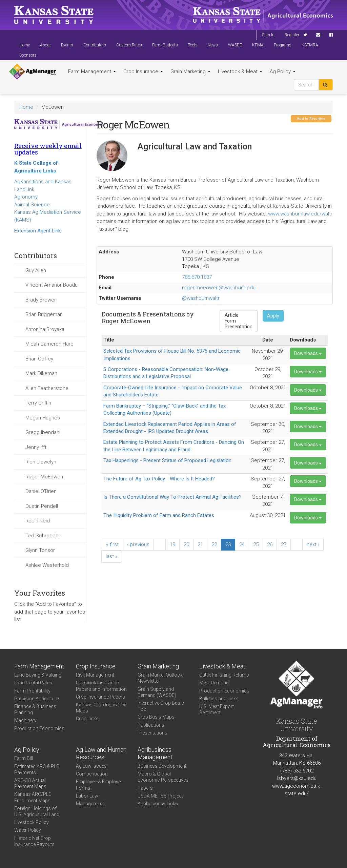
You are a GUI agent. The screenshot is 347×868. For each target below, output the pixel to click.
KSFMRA (310, 45)
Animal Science (32, 205)
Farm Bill (24, 758)
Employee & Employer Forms (99, 785)
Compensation (92, 774)
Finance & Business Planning (35, 709)
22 (214, 544)
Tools (193, 45)
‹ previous (138, 544)
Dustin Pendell (42, 506)
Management (90, 804)
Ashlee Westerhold (47, 565)
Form (239, 321)
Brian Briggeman (44, 314)
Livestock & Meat (240, 71)
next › (313, 544)
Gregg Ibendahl (43, 432)
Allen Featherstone (47, 388)
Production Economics (39, 728)
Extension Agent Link (37, 231)
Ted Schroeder (43, 536)
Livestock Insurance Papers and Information (101, 686)
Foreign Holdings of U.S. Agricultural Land (37, 811)
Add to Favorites (311, 119)
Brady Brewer (41, 300)
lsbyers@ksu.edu (297, 778)
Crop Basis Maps (156, 717)
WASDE (235, 45)
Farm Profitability (32, 691)
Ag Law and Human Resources (101, 753)
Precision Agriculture (36, 699)
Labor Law (87, 796)
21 (200, 544)
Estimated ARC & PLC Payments (37, 769)
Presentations (152, 733)
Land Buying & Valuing (38, 675)
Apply (273, 316)
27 (284, 544)
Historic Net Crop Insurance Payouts (34, 841)
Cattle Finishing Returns (224, 675)
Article (239, 315)
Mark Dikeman (41, 373)
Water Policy (28, 830)
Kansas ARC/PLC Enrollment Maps (33, 797)
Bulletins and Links (219, 699)
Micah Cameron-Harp (49, 344)
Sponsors (28, 55)
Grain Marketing (190, 71)
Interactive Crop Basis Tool (161, 706)
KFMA (258, 45)
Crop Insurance (143, 71)
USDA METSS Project (160, 796)
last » (112, 556)
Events (67, 45)
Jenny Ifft (36, 447)
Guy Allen (36, 270)
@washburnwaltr (201, 298)
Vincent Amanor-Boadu (52, 285)
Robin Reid (38, 521)
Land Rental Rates (33, 683)
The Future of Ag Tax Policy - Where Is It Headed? (159, 479)
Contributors (95, 45)
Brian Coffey (39, 359)
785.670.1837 (197, 277)
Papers (145, 788)
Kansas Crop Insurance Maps (101, 708)
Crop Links (87, 719)
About (45, 45)
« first (112, 544)
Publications (151, 725)
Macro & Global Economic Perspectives (163, 777)
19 (172, 544)
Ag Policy (283, 71)
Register (292, 35)
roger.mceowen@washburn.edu (219, 288)
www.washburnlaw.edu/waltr (300, 214)
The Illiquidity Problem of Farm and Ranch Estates (159, 515)
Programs (283, 45)
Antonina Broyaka (45, 329)
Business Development (162, 766)
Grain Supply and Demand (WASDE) (157, 692)
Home (25, 45)
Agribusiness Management (155, 753)
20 (186, 544)
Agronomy (26, 197)
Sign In (268, 35)
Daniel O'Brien (41, 491)
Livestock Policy (32, 822)
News (213, 45)
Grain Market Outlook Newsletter (160, 678)
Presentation (239, 327)
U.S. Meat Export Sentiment (217, 709)
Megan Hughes (43, 418)
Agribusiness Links (158, 804)
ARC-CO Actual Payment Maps (30, 783)
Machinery (25, 720)
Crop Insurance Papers (100, 697)
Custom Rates (129, 45)
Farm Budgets (165, 45)
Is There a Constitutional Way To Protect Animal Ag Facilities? (172, 497)
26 (270, 544)
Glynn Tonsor (40, 550)
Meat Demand (214, 683)
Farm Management (92, 71)
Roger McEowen (44, 477)
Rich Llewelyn (41, 462)
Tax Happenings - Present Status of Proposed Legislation (167, 460)
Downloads (308, 353)
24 (242, 544)
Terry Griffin (38, 403)
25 (256, 544)
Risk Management (95, 675)
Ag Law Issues (91, 766)
